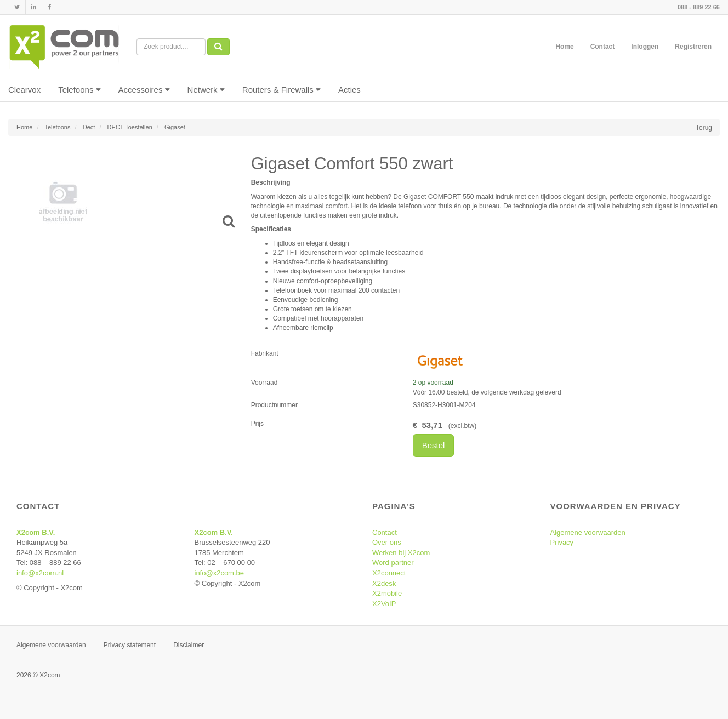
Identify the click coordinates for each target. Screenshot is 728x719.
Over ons (387, 542)
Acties (349, 90)
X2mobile (387, 593)
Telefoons (79, 90)
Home (564, 47)
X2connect (389, 573)
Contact (603, 47)
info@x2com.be (220, 573)
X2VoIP (384, 604)
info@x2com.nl (40, 573)
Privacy (562, 542)
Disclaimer (189, 645)
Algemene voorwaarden (588, 532)
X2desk (384, 583)
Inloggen (645, 47)
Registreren (693, 47)
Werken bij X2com (401, 553)
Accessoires (144, 90)
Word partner (393, 563)
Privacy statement (130, 645)
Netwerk (206, 90)
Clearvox (24, 90)
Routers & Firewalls (281, 90)
